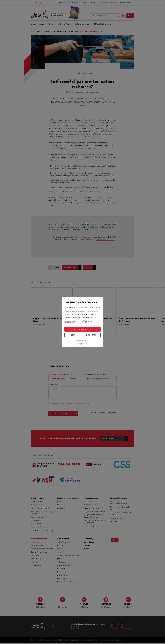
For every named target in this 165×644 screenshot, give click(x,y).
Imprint (79, 344)
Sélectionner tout (83, 329)
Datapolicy (85, 344)
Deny (73, 335)
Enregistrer (92, 335)
